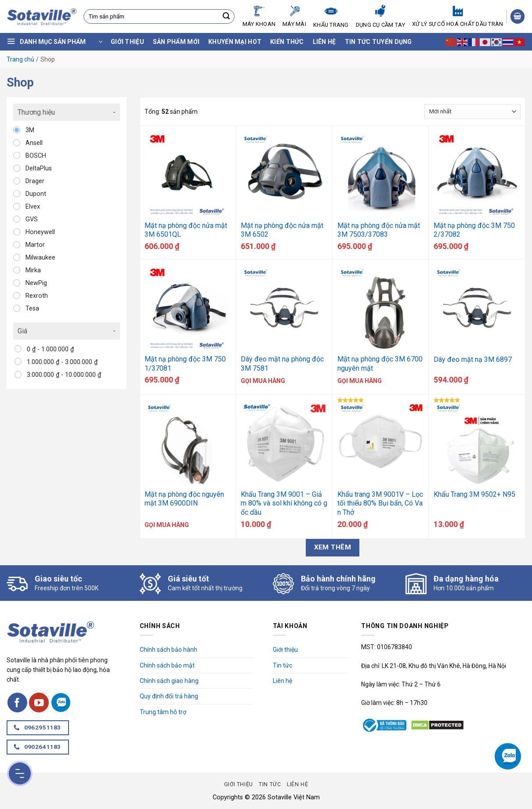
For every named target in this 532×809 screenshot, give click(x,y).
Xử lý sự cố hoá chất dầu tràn (458, 16)
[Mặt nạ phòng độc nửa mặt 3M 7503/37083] (381, 174)
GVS (32, 219)
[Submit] (226, 17)
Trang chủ (20, 59)
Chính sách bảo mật (167, 665)
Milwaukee (40, 258)
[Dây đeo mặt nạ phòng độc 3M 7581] (284, 308)
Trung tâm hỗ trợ (163, 712)
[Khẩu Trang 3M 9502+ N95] (477, 443)
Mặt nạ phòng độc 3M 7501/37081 (185, 364)
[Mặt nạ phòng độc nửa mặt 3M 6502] (284, 174)
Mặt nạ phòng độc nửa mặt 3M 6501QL (186, 230)
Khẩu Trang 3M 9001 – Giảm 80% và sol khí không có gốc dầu (284, 504)
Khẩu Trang (331, 16)
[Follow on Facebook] (17, 702)
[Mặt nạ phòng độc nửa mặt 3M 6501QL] (188, 174)
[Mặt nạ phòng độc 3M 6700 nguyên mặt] (381, 308)
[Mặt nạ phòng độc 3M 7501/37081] (188, 308)
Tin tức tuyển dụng (378, 42)
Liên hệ (324, 42)
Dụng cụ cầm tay (380, 16)
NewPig (36, 283)
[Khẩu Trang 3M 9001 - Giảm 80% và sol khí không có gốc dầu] (284, 443)
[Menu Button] (20, 773)
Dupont (36, 194)
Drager (35, 181)
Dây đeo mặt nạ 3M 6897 (473, 359)
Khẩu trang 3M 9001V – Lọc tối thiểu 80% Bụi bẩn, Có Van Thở (380, 504)
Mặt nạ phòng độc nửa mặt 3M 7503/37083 (379, 230)
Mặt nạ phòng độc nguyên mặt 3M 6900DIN (184, 499)
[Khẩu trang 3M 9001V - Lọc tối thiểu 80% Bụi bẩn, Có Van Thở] (381, 443)
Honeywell (40, 232)
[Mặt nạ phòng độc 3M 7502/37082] (477, 174)
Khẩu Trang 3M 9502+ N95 (474, 494)
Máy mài (294, 16)
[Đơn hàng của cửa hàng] (472, 112)
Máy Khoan (259, 16)
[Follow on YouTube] (39, 702)
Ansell (34, 143)
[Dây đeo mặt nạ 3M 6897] (477, 308)
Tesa (32, 309)
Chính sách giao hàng (169, 681)
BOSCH (36, 156)
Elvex (33, 207)
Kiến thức (287, 42)
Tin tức (282, 665)
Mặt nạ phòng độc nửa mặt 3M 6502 (282, 230)
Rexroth (37, 296)
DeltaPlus (39, 168)
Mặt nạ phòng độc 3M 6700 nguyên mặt (380, 364)
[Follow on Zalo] (61, 702)
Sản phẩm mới (176, 42)
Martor (35, 245)
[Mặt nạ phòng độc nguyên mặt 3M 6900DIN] (188, 443)
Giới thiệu (127, 42)
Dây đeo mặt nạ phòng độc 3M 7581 (282, 364)
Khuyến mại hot (235, 42)
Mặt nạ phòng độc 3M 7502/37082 (474, 230)
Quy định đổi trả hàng (169, 696)
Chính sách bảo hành (168, 650)
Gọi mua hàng (263, 381)
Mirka (33, 270)
